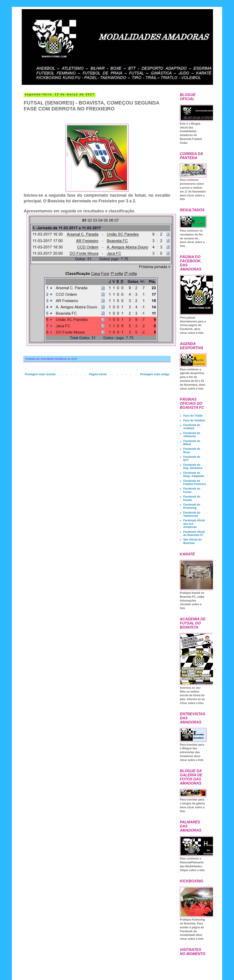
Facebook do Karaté (192, 498)
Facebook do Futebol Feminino (195, 482)
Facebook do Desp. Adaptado (194, 474)
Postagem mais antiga (155, 374)
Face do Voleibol (194, 420)
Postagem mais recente (40, 374)
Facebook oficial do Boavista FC (194, 533)
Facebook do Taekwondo (192, 514)
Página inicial (98, 374)
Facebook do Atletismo (192, 435)
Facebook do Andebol (192, 427)
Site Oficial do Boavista (192, 541)
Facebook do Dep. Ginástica (193, 466)
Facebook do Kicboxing (192, 506)
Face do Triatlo (193, 416)
